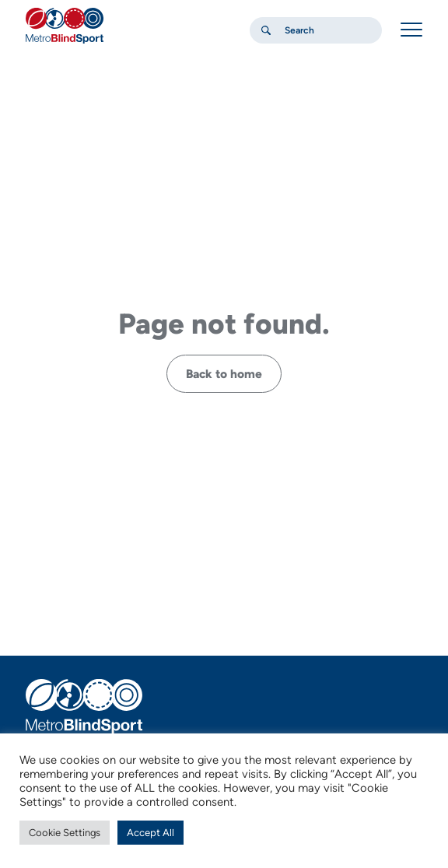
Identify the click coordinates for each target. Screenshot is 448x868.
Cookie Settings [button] (65, 833)
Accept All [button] (150, 833)
